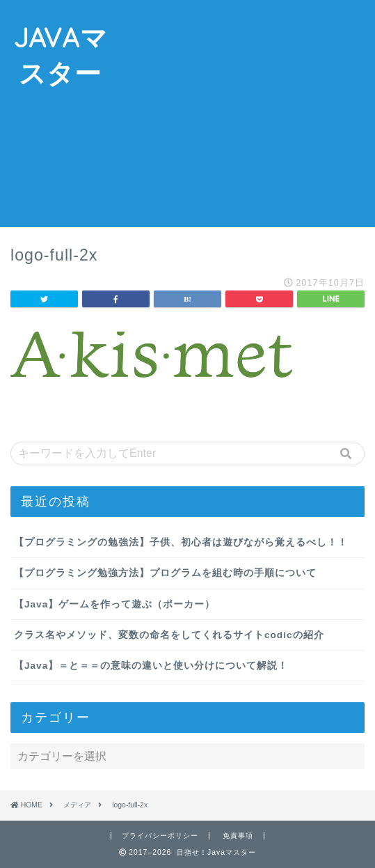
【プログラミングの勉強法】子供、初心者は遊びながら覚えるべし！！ (181, 542)
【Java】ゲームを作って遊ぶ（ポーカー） (114, 604)
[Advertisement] (248, 116)
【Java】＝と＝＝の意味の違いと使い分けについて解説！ (151, 666)
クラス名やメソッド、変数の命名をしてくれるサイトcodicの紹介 (169, 635)
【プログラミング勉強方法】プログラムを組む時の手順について (165, 573)
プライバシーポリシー (160, 836)
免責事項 (238, 836)
